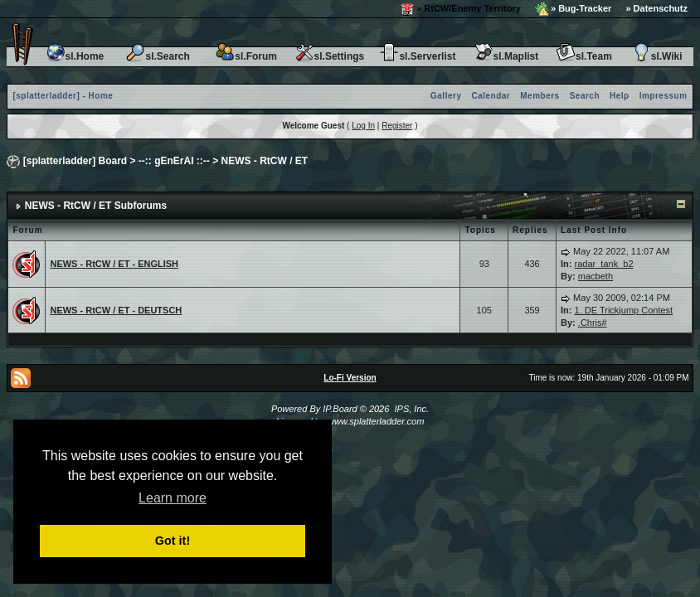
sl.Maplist (506, 56)
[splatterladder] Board (75, 161)
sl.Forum (246, 56)
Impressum (664, 96)
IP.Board (340, 409)
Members (540, 96)
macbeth (595, 276)
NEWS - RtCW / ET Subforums (96, 206)
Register (397, 126)
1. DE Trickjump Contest (624, 310)
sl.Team (584, 56)
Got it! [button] (173, 541)
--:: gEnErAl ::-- (174, 161)
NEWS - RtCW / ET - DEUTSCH (116, 310)
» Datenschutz (656, 8)
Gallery (446, 96)
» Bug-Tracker (573, 9)
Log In (363, 126)
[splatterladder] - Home (63, 96)
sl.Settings (330, 56)
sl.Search (157, 56)
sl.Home (75, 56)
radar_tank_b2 (604, 264)
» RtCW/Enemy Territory (461, 9)
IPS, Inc (410, 409)
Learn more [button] (173, 498)
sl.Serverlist (417, 56)
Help (620, 96)
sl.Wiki (657, 56)
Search (585, 96)
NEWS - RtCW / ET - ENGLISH (114, 264)
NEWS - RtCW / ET (265, 161)
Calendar (491, 96)
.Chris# (593, 323)
